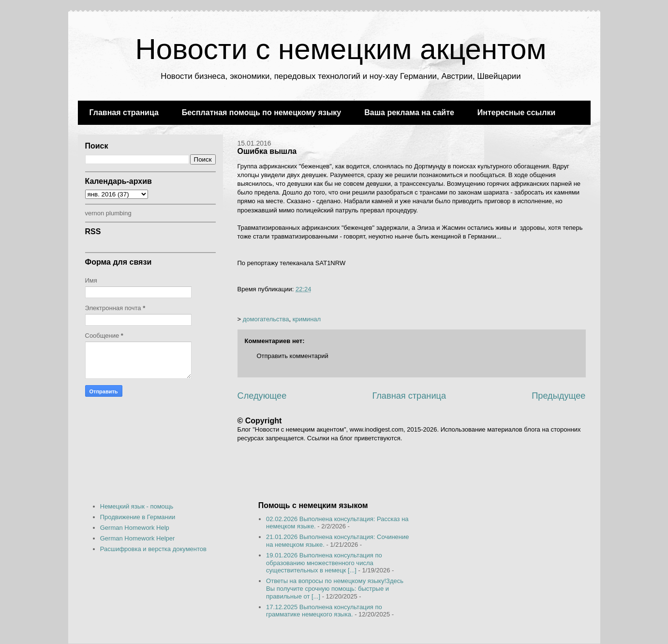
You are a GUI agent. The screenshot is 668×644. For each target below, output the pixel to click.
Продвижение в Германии (138, 517)
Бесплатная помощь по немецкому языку (261, 112)
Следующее (262, 396)
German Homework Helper (138, 538)
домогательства (266, 319)
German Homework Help (135, 528)
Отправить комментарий (293, 356)
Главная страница (124, 112)
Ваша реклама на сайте (409, 112)
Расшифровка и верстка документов (153, 549)
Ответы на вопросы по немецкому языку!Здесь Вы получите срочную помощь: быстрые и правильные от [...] (335, 588)
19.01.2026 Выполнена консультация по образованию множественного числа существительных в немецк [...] (324, 563)
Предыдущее (558, 396)
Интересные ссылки (516, 112)
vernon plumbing (108, 213)
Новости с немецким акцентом (341, 49)
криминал (307, 319)
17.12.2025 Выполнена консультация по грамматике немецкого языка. (324, 611)
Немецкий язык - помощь (137, 506)
